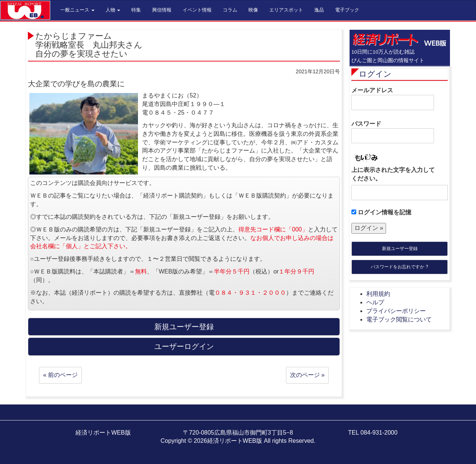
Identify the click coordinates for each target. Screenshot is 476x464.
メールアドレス (393, 99)
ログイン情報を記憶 (381, 212)
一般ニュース (77, 10)
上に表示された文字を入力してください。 (393, 174)
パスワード (393, 132)
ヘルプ (375, 302)
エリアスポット (286, 10)
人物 (113, 10)
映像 (253, 10)
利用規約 (378, 294)
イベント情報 (197, 10)
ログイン (375, 74)
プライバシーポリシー (396, 311)
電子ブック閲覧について (399, 319)
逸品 (319, 10)
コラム (230, 10)
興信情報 (162, 10)
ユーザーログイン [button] (184, 346)
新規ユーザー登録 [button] (184, 327)
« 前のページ (60, 375)
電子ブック (347, 10)
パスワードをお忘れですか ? (399, 267)
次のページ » (307, 375)
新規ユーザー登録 (400, 249)
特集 (136, 10)
